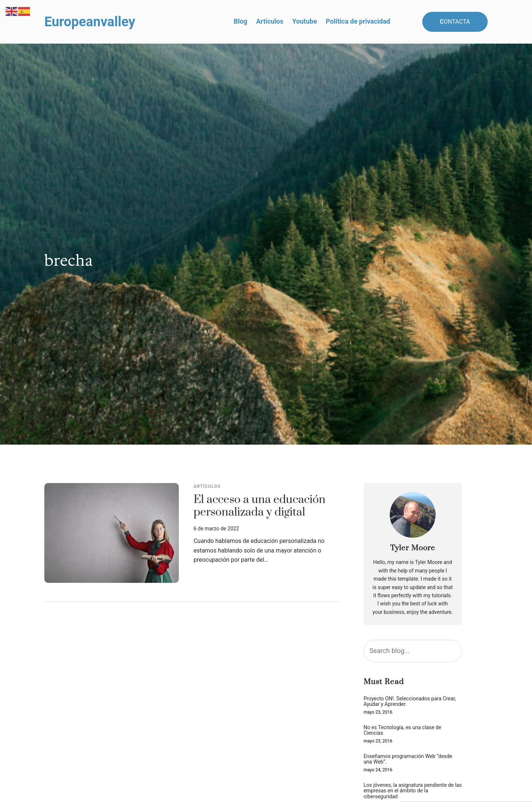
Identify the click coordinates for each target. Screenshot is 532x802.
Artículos (207, 486)
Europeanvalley (90, 22)
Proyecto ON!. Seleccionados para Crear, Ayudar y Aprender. (410, 701)
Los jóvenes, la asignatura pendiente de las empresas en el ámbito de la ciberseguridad (413, 791)
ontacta (455, 22)
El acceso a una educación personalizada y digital (260, 506)
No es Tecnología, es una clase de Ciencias (402, 730)
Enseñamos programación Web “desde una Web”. (408, 759)
